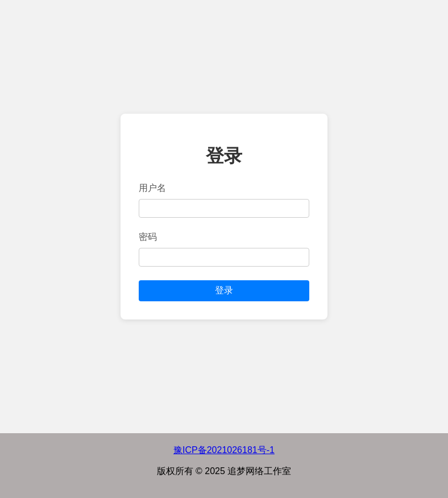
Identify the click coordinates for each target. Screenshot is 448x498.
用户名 (152, 188)
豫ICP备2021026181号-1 (224, 450)
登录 (224, 290)
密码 (148, 237)
